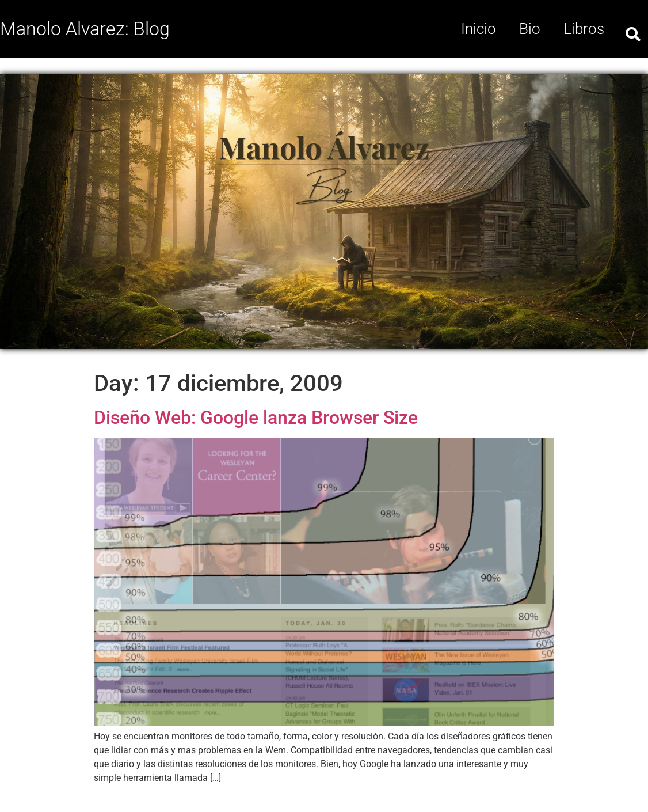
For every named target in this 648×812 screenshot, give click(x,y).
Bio (530, 29)
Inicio (479, 29)
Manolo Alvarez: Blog (85, 29)
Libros (584, 29)
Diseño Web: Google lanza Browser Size (256, 418)
